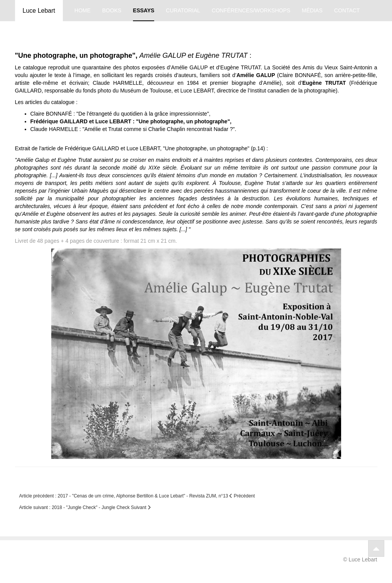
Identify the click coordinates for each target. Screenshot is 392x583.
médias (312, 10)
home (82, 10)
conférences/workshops (251, 10)
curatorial (183, 10)
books (112, 10)
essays (144, 10)
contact (347, 10)
